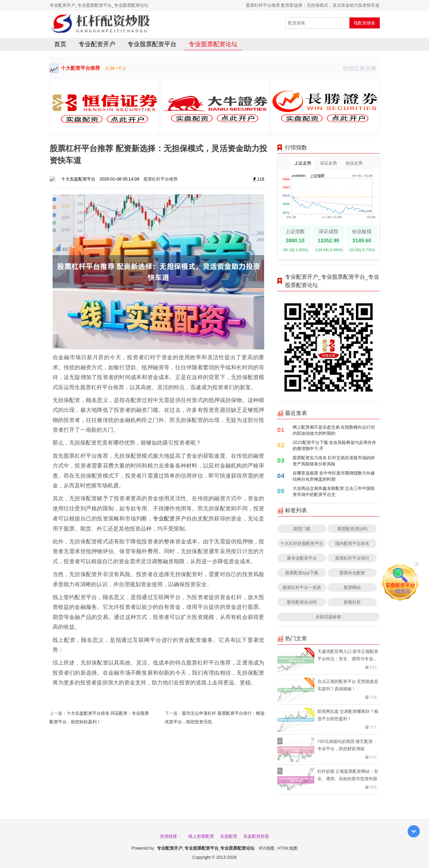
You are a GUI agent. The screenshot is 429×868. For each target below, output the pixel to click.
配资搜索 (365, 23)
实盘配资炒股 (256, 836)
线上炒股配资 (201, 836)
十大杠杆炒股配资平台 (302, 543)
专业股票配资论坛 (213, 44)
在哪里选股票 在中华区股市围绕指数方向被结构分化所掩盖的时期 (334, 476)
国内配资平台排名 (352, 543)
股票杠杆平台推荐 (161, 179)
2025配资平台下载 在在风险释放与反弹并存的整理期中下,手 (335, 445)
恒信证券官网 (361, 68)
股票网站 (352, 587)
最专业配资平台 (302, 558)
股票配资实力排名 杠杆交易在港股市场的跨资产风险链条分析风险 (334, 461)
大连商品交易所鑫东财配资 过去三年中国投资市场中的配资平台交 (334, 491)
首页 (60, 44)
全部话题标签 (328, 617)
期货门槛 (302, 529)
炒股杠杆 (352, 602)
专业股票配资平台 (152, 44)
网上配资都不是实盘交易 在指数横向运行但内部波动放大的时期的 (334, 430)
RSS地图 (267, 848)
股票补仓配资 (352, 573)
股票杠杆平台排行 (352, 558)
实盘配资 (229, 836)
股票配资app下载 (302, 573)
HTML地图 (287, 848)
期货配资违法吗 (352, 529)
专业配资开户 (97, 44)
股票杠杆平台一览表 (302, 587)
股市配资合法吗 (302, 602)
